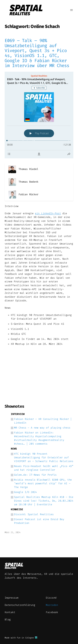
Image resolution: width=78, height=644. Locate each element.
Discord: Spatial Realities (34, 514)
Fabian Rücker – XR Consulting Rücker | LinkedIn (43, 421)
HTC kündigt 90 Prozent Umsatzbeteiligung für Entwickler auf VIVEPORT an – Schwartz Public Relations (44, 457)
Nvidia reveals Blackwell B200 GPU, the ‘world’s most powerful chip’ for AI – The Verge (43, 483)
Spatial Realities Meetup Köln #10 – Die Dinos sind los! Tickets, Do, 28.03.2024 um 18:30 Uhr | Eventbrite (44, 501)
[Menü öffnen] (71, 10)
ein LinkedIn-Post (48, 213)
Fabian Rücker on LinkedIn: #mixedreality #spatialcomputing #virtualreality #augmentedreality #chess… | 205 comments (39, 438)
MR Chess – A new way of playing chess (42, 428)
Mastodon (52, 605)
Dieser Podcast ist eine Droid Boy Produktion (39, 521)
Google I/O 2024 (25, 492)
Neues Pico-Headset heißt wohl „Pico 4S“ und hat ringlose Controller (44, 468)
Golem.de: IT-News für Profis (35, 475)
